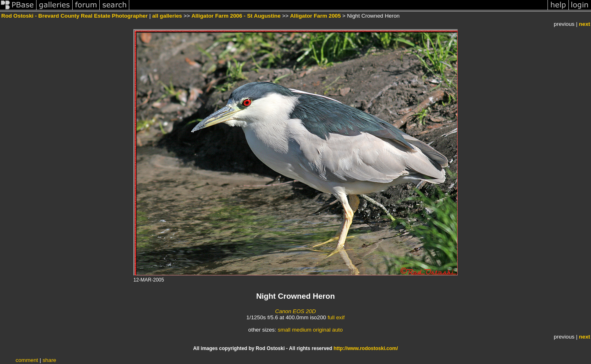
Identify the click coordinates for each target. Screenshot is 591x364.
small (284, 330)
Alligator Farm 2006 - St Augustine (236, 16)
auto (337, 330)
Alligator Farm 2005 (316, 16)
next (585, 24)
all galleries (167, 16)
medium (301, 330)
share (49, 360)
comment (27, 360)
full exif (336, 317)
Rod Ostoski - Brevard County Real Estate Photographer (74, 16)
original (322, 330)
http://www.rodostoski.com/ (366, 348)
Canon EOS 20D (295, 311)
